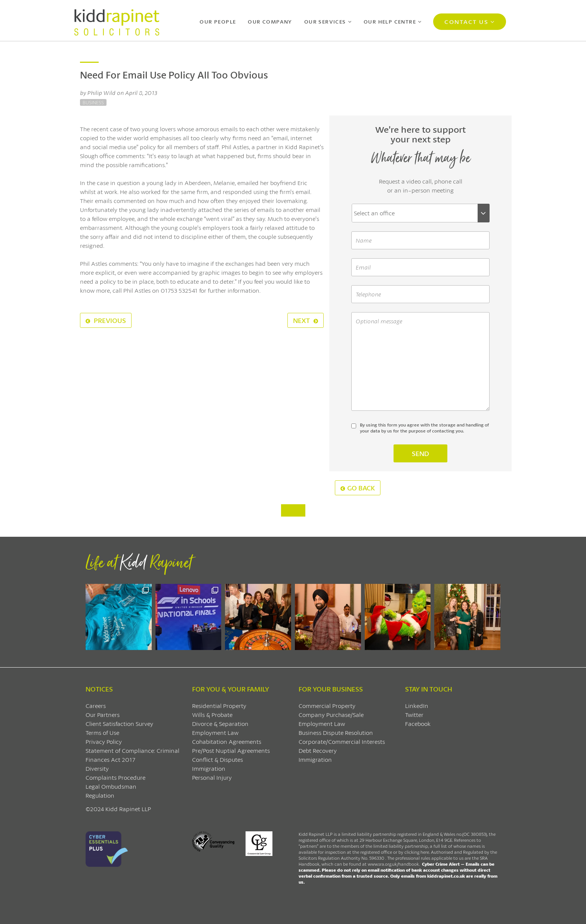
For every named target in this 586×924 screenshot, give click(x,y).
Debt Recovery (318, 750)
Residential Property (219, 706)
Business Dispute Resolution (336, 732)
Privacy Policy (104, 741)
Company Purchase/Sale (331, 714)
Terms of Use (102, 732)
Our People (218, 21)
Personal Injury (212, 777)
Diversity (97, 768)
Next (306, 320)
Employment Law (215, 732)
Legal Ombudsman (111, 786)
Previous (106, 320)
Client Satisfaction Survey (119, 723)
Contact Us (466, 21)
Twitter (414, 714)
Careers (96, 706)
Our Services (325, 21)
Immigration (209, 768)
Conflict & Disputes (218, 759)
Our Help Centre (390, 21)
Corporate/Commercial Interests (342, 741)
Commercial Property (327, 706)
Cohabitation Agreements (227, 741)
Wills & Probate (212, 714)
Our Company (270, 21)
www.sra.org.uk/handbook (393, 864)
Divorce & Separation (220, 723)
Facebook (418, 723)
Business (93, 102)
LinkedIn (417, 706)
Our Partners (103, 714)
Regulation (100, 795)
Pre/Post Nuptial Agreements (231, 750)
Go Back (358, 488)
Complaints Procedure (115, 777)
